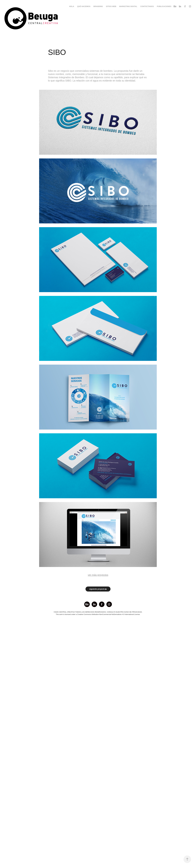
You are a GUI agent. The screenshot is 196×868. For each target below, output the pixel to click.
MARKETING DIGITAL (128, 6)
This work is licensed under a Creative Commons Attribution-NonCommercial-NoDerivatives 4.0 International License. (98, 614)
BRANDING (98, 6)
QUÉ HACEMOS (84, 6)
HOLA (72, 6)
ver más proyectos (98, 575)
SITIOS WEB (111, 6)
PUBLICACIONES (164, 6)
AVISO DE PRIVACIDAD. (133, 612)
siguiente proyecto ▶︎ (98, 589)
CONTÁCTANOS (147, 6)
